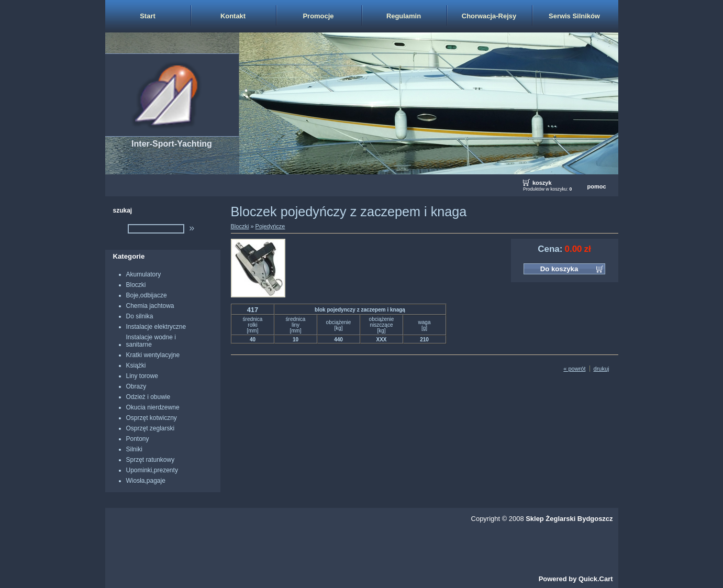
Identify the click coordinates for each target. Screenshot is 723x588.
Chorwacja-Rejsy (489, 16)
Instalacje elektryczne (156, 327)
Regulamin (404, 16)
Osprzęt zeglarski (151, 428)
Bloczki (136, 285)
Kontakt (233, 16)
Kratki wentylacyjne (153, 355)
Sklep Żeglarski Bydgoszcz (569, 519)
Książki (136, 365)
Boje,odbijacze (147, 295)
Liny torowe (142, 376)
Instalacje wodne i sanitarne (151, 341)
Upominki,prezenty (152, 470)
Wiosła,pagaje (146, 481)
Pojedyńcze (270, 226)
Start (148, 16)
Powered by (576, 579)
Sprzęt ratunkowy (151, 460)
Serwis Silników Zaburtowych (574, 22)
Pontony (138, 439)
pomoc (596, 186)
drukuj (602, 369)
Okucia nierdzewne (153, 407)
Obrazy (136, 386)
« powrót (574, 369)
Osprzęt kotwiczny (152, 418)
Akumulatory (144, 274)
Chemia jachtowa (150, 306)
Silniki (134, 449)
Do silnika (140, 316)
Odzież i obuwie (148, 397)
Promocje (318, 16)
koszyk (542, 183)
